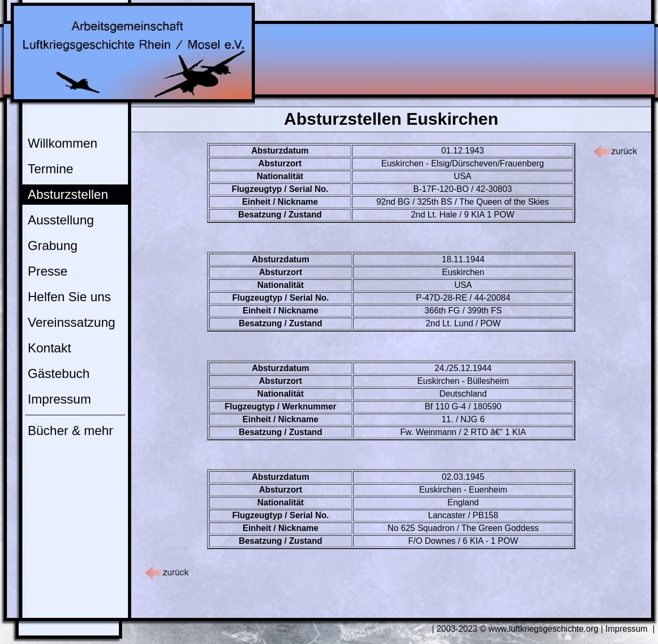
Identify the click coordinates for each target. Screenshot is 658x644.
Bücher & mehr (70, 430)
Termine (50, 169)
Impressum (59, 399)
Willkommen (63, 143)
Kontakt (49, 348)
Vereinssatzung (71, 322)
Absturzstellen (68, 194)
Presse (48, 271)
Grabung (53, 245)
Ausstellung (61, 220)
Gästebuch (59, 373)
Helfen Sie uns (69, 297)
